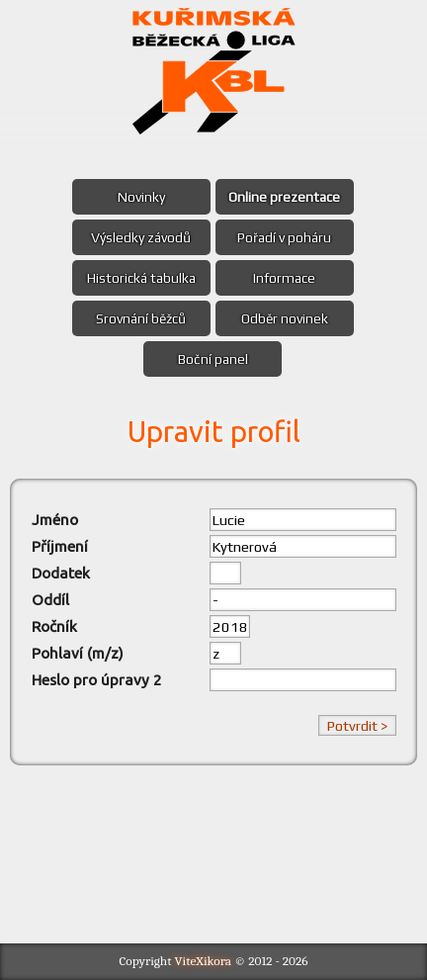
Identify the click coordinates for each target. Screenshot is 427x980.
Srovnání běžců (141, 318)
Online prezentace (284, 197)
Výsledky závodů (141, 237)
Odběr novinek (285, 318)
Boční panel (213, 359)
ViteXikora (204, 961)
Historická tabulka (141, 278)
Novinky (141, 197)
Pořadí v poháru (284, 237)
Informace (284, 278)
